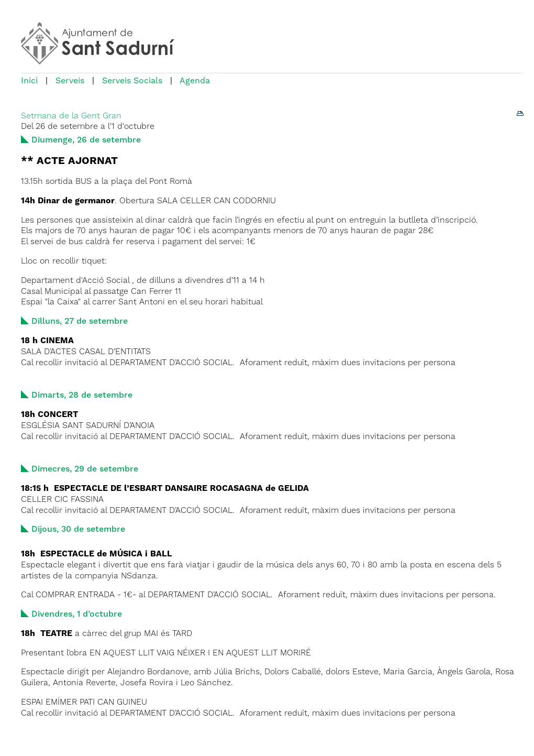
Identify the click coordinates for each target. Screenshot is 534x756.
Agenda (195, 81)
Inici (29, 81)
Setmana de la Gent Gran (71, 116)
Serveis (70, 81)
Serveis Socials (132, 81)
